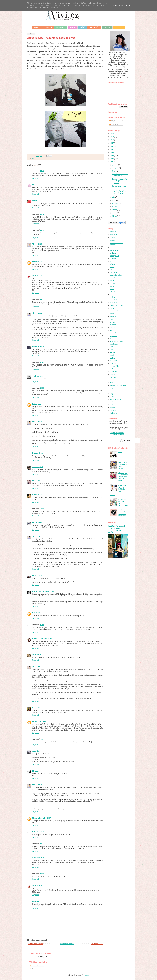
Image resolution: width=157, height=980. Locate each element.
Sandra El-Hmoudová (40, 639)
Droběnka (36, 901)
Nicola (34, 654)
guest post (113, 380)
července (115, 203)
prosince (115, 165)
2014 (112, 152)
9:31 (42, 739)
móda (112, 308)
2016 (112, 146)
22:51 (48, 721)
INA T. (35, 185)
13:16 (40, 244)
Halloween (114, 413)
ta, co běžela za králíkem (41, 591)
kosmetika (113, 235)
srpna (114, 200)
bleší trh (113, 327)
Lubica (35, 404)
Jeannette (36, 467)
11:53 (42, 901)
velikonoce (114, 372)
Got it (128, 5)
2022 (112, 140)
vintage (112, 286)
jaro (111, 294)
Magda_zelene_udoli (39, 818)
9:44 (40, 885)
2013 (112, 156)
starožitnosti (114, 344)
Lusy (112, 394)
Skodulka (36, 376)
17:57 (41, 376)
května (115, 210)
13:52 (41, 262)
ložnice (112, 407)
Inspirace (61, 27)
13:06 (42, 230)
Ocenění (113, 396)
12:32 (42, 171)
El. (33, 771)
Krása (73, 27)
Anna (34, 751)
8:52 (45, 832)
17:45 (42, 362)
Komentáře (114, 124)
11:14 (42, 625)
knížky (112, 267)
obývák (112, 322)
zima (112, 339)
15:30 (46, 346)
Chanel (112, 292)
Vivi (34, 244)
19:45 (41, 467)
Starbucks (113, 377)
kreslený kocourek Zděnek (119, 385)
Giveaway (113, 363)
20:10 (40, 495)
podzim (112, 355)
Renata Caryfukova (39, 721)
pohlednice (114, 333)
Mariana (35, 276)
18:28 (42, 858)
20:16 (40, 522)
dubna (115, 213)
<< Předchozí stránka (35, 944)
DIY (111, 347)
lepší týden (114, 361)
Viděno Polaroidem (116, 341)
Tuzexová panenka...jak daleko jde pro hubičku (120, 181)
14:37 (49, 818)
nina (34, 708)
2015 (112, 149)
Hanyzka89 (36, 453)
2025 (112, 134)
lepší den (113, 297)
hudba (112, 349)
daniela (35, 495)
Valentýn (113, 352)
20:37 (40, 536)
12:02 (38, 751)
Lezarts (35, 522)
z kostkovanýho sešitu (117, 305)
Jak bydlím (94, 27)
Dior (112, 405)
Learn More (118, 5)
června (115, 206)
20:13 (42, 509)
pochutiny (113, 253)
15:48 (37, 771)
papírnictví (114, 258)
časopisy (113, 325)
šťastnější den (115, 256)
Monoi (112, 383)
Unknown (36, 262)
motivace (113, 410)
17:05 (42, 844)
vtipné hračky (115, 250)
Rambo (112, 374)
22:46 (52, 591)
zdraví (112, 388)
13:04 (42, 214)
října (114, 171)
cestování (113, 278)
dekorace (113, 237)
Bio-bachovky (115, 391)
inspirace (113, 232)
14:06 (42, 299)
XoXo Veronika (38, 832)
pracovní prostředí (116, 275)
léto (111, 261)
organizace (114, 336)
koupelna (113, 316)
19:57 (40, 785)
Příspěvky (113, 121)
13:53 (41, 276)
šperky (112, 330)
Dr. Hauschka (114, 366)
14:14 (40, 313)
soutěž (112, 402)
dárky (112, 289)
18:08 (42, 388)
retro (112, 319)
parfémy (113, 283)
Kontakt (119, 27)
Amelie (35, 200)
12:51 (39, 185)
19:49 (38, 481)
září (114, 197)
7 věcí (120, 452)
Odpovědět (36, 178)
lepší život (113, 300)
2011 (112, 162)
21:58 (38, 708)
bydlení (112, 281)
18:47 (40, 422)
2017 (112, 143)
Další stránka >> (97, 944)
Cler (34, 481)
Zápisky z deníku (116, 311)
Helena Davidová (38, 346)
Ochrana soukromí (118, 435)
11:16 (50, 639)
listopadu (116, 168)
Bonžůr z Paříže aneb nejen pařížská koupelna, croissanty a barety (117, 529)
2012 (112, 159)
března (115, 216)
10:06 (38, 613)
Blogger (87, 975)
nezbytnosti (114, 303)
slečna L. (35, 575)
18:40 (40, 404)
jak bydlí (113, 369)
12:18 (42, 873)
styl (111, 248)
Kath (34, 613)
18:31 (40, 666)
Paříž (82, 27)
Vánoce (107, 27)
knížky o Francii (115, 399)
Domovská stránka (43, 27)
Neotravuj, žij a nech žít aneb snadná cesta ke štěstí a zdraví (123, 477)
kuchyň (112, 358)
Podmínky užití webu (117, 433)
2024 (112, 137)
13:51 (39, 654)
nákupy (112, 240)
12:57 (39, 200)
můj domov (114, 272)
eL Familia (36, 858)
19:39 (42, 453)
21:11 (41, 575)
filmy (33, 158)
